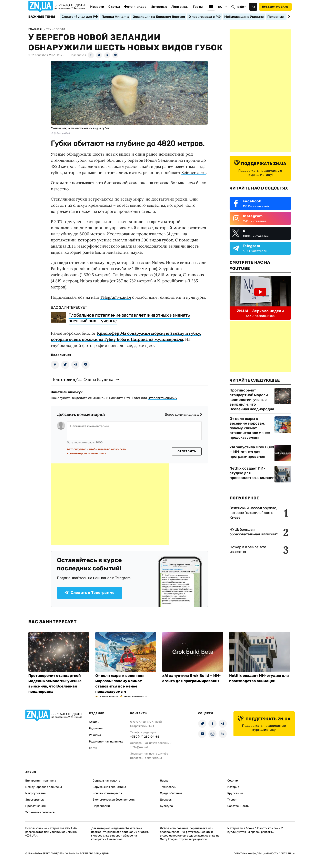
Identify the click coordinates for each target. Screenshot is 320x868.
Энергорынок (35, 800)
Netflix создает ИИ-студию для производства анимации (252, 473)
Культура (166, 806)
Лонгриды (180, 7)
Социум (233, 781)
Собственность (238, 806)
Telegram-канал (116, 297)
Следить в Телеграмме (89, 593)
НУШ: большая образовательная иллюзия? (254, 532)
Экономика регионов (40, 812)
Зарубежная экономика (109, 787)
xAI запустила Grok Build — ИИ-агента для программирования (252, 452)
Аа (253, 7)
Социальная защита (107, 781)
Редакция (96, 728)
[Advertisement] (110, 504)
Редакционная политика (106, 742)
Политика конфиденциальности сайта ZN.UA (264, 853)
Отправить (187, 451)
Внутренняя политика (41, 781)
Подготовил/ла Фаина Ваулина (82, 379)
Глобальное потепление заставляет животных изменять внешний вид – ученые (129, 318)
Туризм (232, 800)
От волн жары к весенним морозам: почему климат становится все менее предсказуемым (250, 428)
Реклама (95, 735)
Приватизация (36, 806)
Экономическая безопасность (114, 800)
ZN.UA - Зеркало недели (260, 311)
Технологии (168, 787)
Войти (242, 7)
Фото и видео (135, 7)
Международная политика (44, 787)
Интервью (159, 7)
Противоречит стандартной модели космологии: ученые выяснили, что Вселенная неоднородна (252, 400)
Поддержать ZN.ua (275, 7)
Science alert (194, 172)
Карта (93, 748)
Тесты (198, 7)
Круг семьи (235, 793)
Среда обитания (171, 793)
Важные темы (42, 17)
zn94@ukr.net (139, 747)
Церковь (166, 800)
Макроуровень (35, 793)
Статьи (114, 7)
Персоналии (101, 806)
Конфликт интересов (107, 793)
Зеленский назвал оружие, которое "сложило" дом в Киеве (253, 513)
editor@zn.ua (153, 758)
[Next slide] (288, 17)
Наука (164, 781)
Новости (97, 7)
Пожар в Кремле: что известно (248, 549)
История (233, 787)
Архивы (94, 722)
